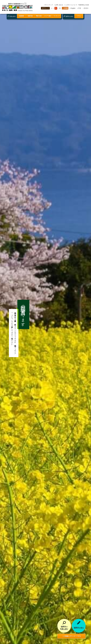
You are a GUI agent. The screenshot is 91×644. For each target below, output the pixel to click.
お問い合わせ (59, 5)
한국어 (86, 8)
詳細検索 (21, 16)
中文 (80, 8)
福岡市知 (79, 628)
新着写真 (30, 16)
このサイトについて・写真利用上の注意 (77, 5)
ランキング (57, 16)
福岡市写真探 (64, 628)
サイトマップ (49, 5)
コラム (79, 16)
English (73, 8)
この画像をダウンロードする (72, 636)
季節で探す (39, 16)
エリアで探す (48, 16)
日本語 (66, 8)
